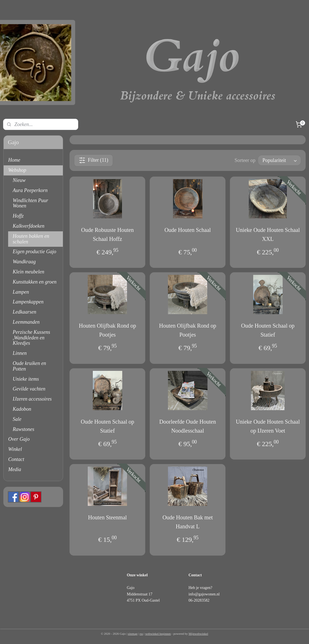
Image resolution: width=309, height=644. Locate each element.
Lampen (21, 292)
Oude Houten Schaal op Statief (268, 330)
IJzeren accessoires (32, 399)
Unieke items (26, 379)
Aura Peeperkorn (30, 190)
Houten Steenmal (107, 517)
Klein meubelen (28, 272)
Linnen (20, 353)
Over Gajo (19, 439)
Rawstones (23, 429)
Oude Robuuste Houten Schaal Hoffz (107, 234)
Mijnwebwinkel (199, 634)
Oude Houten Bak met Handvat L (187, 522)
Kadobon (22, 409)
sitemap (133, 634)
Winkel (15, 449)
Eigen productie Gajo (34, 252)
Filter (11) (94, 160)
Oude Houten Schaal (188, 230)
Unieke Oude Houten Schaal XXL (268, 234)
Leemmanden (26, 322)
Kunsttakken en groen (34, 282)
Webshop (17, 170)
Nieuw (19, 180)
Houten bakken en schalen (31, 239)
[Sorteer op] (279, 160)
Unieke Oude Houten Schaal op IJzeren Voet (268, 426)
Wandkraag (24, 262)
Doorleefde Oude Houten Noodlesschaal (188, 426)
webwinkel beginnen (158, 634)
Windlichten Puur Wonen (30, 203)
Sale (17, 419)
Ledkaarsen (24, 312)
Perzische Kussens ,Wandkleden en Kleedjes (31, 338)
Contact (16, 459)
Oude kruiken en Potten (29, 366)
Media (15, 469)
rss (141, 634)
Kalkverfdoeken (28, 226)
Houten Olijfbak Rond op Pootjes (107, 330)
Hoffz (18, 216)
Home (14, 160)
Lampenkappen (28, 302)
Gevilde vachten (29, 389)
